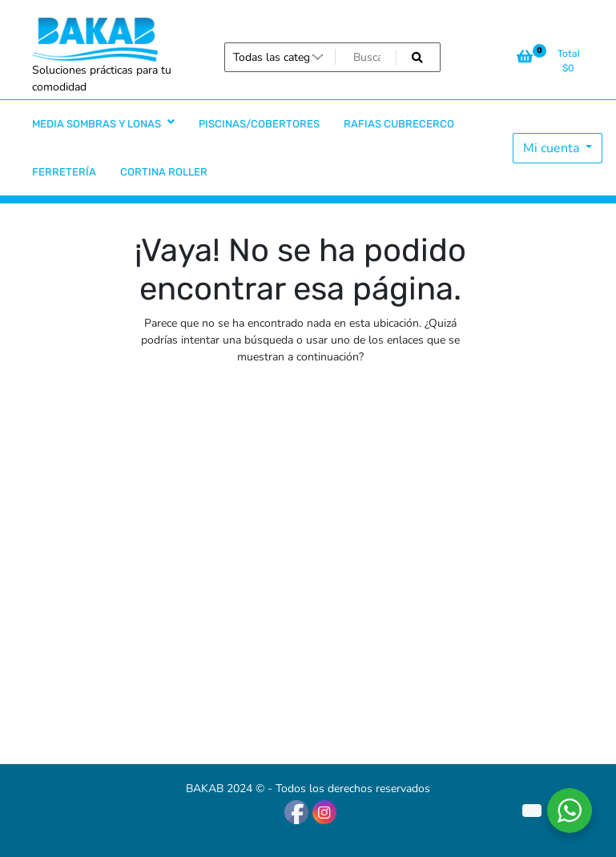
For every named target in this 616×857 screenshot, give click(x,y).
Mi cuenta (553, 148)
